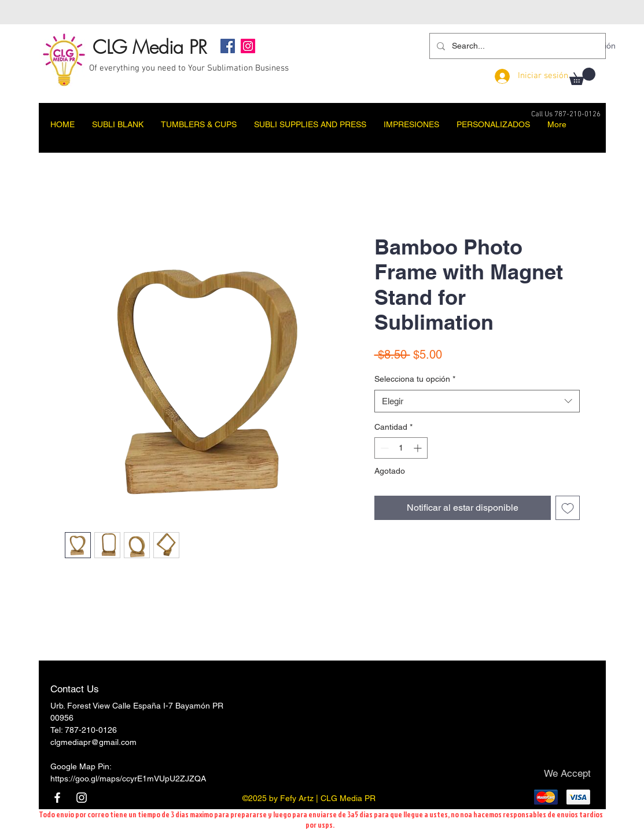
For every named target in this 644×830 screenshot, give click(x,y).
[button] (582, 76)
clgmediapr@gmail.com (93, 742)
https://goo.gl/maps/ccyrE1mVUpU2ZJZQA (128, 779)
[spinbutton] (401, 448)
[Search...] (516, 46)
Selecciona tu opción (415, 379)
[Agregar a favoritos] (568, 508)
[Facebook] (228, 46)
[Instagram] (248, 46)
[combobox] (477, 401)
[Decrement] (383, 448)
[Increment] (419, 448)
